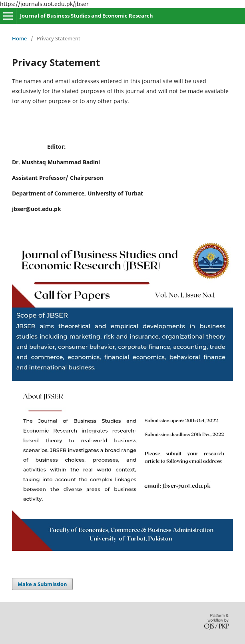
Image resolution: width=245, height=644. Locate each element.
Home (19, 38)
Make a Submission (42, 584)
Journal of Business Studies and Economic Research (87, 16)
